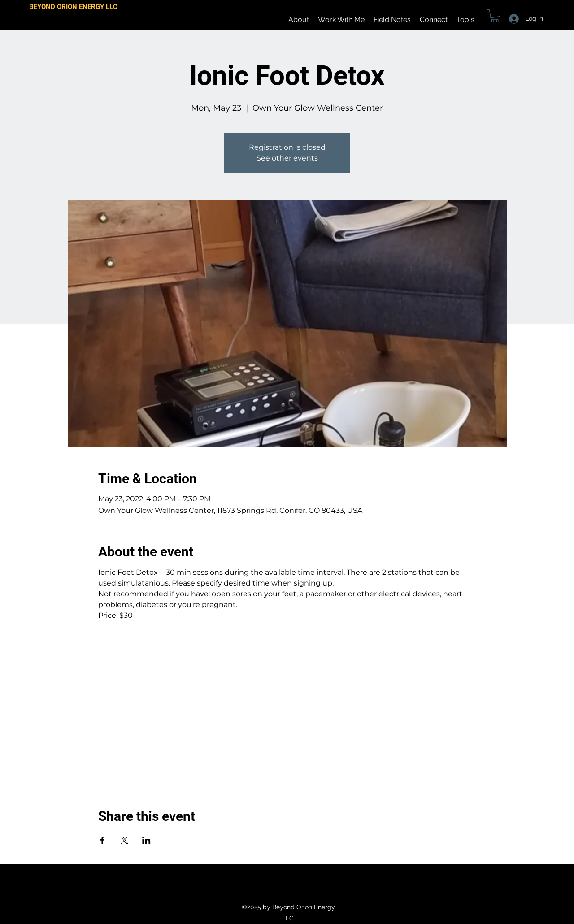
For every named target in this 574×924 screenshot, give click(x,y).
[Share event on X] (124, 840)
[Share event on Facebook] (102, 840)
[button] (495, 16)
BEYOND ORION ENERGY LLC (73, 7)
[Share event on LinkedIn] (146, 840)
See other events (287, 158)
